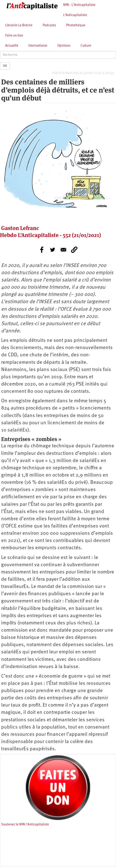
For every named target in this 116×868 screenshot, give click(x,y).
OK (5, 66)
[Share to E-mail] (63, 250)
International (38, 46)
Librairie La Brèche (19, 25)
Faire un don (14, 36)
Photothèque (76, 25)
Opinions (64, 46)
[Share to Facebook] (42, 250)
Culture (86, 46)
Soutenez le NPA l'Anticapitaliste (25, 825)
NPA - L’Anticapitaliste (79, 5)
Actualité (12, 46)
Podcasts (49, 25)
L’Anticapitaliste (75, 15)
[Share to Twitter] (53, 250)
